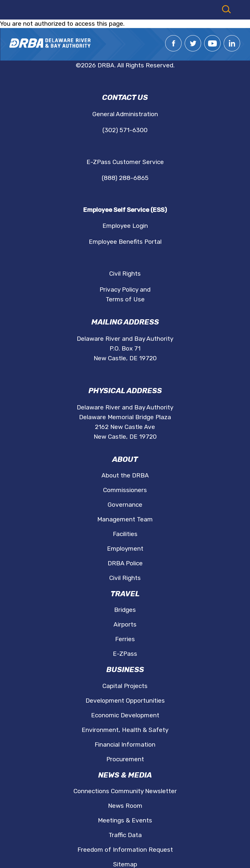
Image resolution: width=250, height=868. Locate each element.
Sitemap (125, 864)
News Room (125, 806)
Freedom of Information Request (125, 850)
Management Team (125, 519)
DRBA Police (125, 563)
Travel (125, 594)
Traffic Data (125, 835)
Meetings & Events (125, 820)
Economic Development (125, 715)
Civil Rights (125, 274)
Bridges (125, 610)
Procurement (125, 759)
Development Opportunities (125, 701)
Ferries (125, 639)
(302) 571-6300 (125, 130)
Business (125, 670)
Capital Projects (125, 686)
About (125, 459)
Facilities (125, 534)
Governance (125, 505)
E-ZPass (125, 654)
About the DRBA (125, 475)
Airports (125, 624)
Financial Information (125, 744)
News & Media (125, 775)
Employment (125, 549)
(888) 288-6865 (125, 178)
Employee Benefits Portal (125, 242)
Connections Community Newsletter (125, 791)
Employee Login (125, 226)
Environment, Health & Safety (125, 730)
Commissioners (125, 490)
